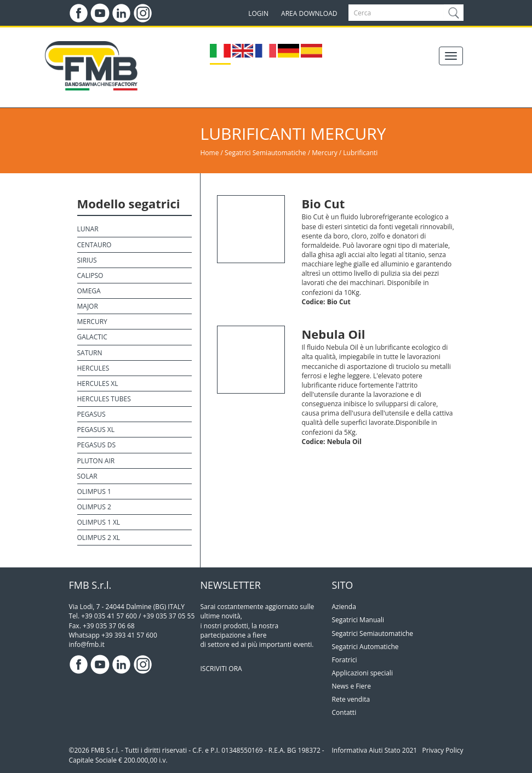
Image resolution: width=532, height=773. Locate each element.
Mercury (325, 153)
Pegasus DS (97, 445)
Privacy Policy (443, 750)
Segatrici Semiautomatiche (265, 153)
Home (210, 153)
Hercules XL (98, 383)
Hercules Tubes (104, 399)
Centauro (95, 245)
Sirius (87, 260)
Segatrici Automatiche (365, 647)
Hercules (93, 368)
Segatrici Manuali (358, 620)
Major (88, 306)
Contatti (344, 712)
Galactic (92, 337)
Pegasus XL (96, 430)
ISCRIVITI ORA (221, 669)
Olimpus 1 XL (99, 522)
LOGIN (258, 13)
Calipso (90, 275)
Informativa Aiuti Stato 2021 (375, 750)
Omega (89, 291)
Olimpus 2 (94, 507)
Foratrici (345, 660)
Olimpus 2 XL (99, 538)
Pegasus (91, 414)
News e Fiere (351, 686)
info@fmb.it (87, 644)
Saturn (90, 353)
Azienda (344, 607)
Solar (87, 476)
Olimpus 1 (94, 491)
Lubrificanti (360, 153)
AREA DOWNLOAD (309, 13)
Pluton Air (96, 461)
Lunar (88, 229)
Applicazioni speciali (362, 673)
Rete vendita (351, 699)
